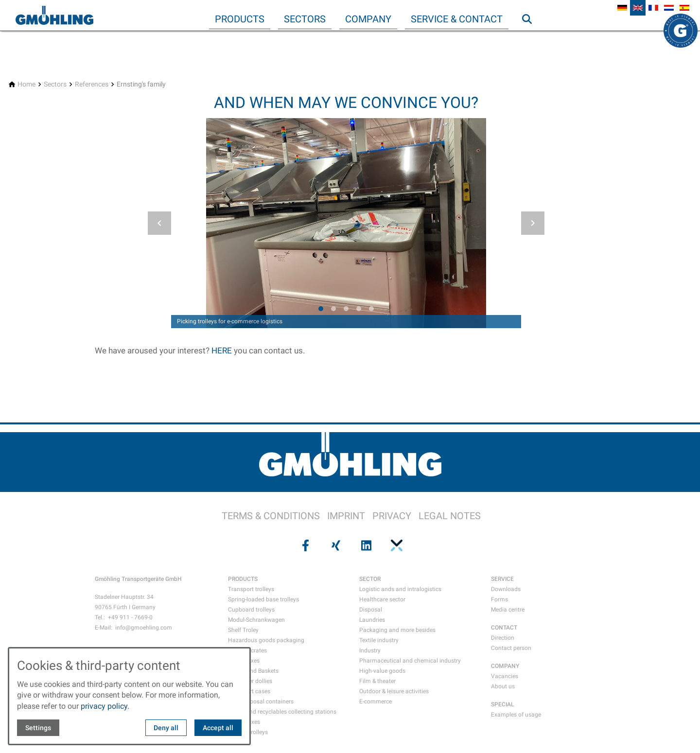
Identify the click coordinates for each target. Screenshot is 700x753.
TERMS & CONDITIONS (271, 516)
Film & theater (377, 681)
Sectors (305, 19)
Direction (503, 638)
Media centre (508, 610)
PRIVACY (392, 516)
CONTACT (504, 628)
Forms (499, 599)
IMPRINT (346, 516)
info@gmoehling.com (144, 628)
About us (503, 686)
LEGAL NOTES (450, 516)
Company (368, 19)
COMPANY (505, 666)
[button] (159, 223)
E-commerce (376, 701)
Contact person (511, 648)
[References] (92, 84)
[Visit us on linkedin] (365, 545)
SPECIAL (503, 704)
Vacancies (505, 676)
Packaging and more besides (397, 630)
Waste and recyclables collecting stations (282, 712)
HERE (223, 350)
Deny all (166, 728)
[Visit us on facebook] (304, 545)
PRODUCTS (243, 579)
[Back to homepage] (54, 16)
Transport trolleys (251, 589)
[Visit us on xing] (335, 545)
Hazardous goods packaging (266, 640)
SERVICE (502, 579)
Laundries (372, 620)
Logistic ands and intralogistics (400, 589)
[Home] (26, 84)
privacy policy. (105, 706)
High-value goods (382, 671)
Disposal (371, 610)
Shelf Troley (243, 630)
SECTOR (370, 579)
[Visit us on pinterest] (395, 545)
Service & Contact (457, 19)
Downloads (506, 589)
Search (531, 38)
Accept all (218, 728)
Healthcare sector (382, 599)
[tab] (321, 309)
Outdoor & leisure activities (394, 691)
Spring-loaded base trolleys (263, 599)
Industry (370, 650)
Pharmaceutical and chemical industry (410, 661)
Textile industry (379, 640)
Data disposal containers (261, 701)
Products (240, 19)
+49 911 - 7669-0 (130, 617)
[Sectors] (55, 84)
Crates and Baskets (253, 671)
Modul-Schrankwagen (256, 620)
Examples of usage (516, 715)
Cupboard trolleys (251, 610)
